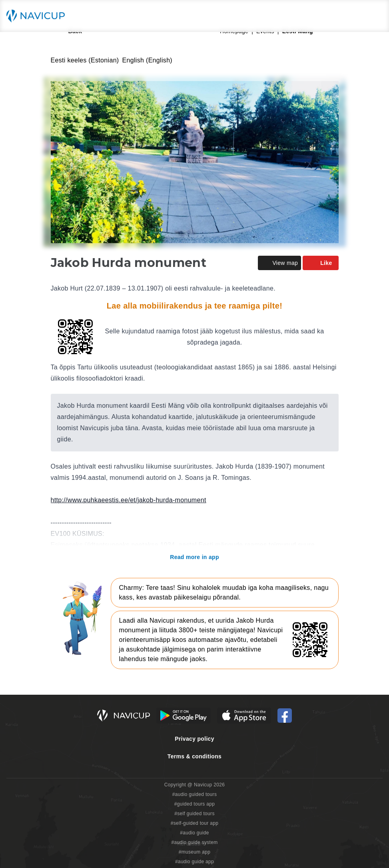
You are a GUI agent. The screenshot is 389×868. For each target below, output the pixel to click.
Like (320, 263)
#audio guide (194, 833)
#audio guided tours (195, 794)
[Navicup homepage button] (38, 16)
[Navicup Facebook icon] (285, 716)
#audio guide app (194, 862)
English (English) (148, 60)
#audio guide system (194, 842)
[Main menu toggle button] (375, 16)
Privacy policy (194, 739)
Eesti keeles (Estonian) (85, 60)
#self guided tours (194, 814)
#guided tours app (195, 804)
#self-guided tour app (194, 823)
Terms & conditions (194, 756)
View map (279, 263)
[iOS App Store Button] (244, 716)
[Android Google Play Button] (184, 716)
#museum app (195, 852)
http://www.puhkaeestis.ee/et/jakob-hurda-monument (129, 500)
